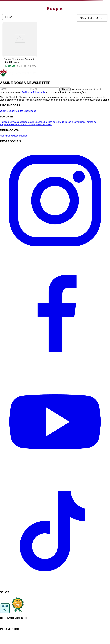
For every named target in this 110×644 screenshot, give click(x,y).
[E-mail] (45, 89)
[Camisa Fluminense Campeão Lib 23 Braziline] (20, 46)
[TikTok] (55, 587)
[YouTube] (55, 476)
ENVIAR (65, 89)
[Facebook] (55, 365)
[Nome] (15, 89)
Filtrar (9, 17)
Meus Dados (6, 136)
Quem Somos (7, 111)
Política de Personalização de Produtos (32, 125)
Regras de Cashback (34, 122)
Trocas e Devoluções (75, 122)
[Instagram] (55, 255)
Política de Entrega (54, 122)
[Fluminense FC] (18, 76)
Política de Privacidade (33, 92)
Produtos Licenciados (25, 111)
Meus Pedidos (20, 136)
